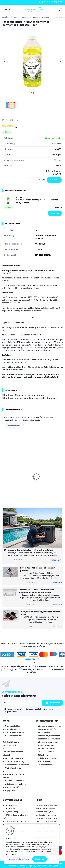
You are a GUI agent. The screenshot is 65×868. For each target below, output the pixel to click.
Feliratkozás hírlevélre (19, 696)
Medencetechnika (21, 17)
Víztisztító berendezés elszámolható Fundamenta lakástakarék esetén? (36, 591)
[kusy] (35, 180)
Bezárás (40, 859)
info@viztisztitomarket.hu (17, 821)
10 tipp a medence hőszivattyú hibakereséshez (29, 550)
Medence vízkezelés (41, 17)
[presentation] (5, 61)
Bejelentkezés (45, 2)
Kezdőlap (6, 17)
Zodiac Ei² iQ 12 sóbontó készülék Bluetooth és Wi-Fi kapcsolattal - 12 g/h (48, 472)
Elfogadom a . (29, 710)
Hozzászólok (14, 426)
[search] (61, 9)
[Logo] (35, 10)
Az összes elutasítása (19, 859)
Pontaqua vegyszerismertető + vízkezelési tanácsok (29, 398)
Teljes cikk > (56, 560)
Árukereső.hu (32, 663)
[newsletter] (53, 703)
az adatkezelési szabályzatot (28, 709)
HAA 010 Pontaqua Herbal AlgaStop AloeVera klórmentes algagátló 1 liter (37, 200)
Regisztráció (59, 2)
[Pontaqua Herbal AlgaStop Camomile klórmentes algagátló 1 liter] (32, 61)
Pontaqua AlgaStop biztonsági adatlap (23, 395)
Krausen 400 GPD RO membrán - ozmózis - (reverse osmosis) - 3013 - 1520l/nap (16, 474)
